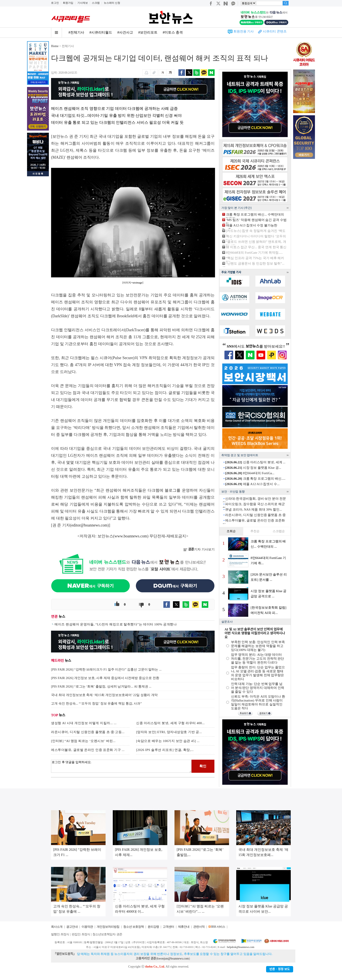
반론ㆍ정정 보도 (280, 969)
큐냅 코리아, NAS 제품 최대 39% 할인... (253, 510)
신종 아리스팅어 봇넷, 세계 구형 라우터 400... (170, 723)
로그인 (55, 3)
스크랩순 (279, 531)
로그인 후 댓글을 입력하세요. (121, 766)
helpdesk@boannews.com (240, 947)
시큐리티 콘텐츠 (275, 31)
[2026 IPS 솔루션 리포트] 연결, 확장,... (165, 750)
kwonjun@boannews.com (173, 959)
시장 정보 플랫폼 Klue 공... (253, 468)
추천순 (255, 531)
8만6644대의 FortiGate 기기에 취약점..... (254, 253)
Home (55, 46)
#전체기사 (76, 32)
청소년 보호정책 (133, 927)
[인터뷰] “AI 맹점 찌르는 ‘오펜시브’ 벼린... (83, 741)
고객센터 (168, 927)
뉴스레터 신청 (112, 3)
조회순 (231, 531)
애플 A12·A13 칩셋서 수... (252, 484)
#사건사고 (125, 32)
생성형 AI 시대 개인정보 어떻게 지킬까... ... (84, 723)
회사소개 (57, 927)
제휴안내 (184, 927)
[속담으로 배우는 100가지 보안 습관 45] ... (168, 741)
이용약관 (87, 927)
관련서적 (199, 927)
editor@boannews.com (89, 525)
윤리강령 (153, 927)
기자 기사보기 (199, 549)
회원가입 (68, 3)
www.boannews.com (131, 536)
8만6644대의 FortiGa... (250, 473)
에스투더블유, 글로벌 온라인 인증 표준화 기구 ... (88, 750)
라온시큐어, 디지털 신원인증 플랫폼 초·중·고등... (88, 732)
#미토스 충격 (173, 32)
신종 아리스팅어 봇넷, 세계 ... (255, 462)
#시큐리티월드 (101, 32)
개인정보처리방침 (108, 927)
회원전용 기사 (244, 31)
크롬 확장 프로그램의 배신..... (255, 479)
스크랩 (96, 3)
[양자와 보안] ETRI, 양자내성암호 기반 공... (169, 732)
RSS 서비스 (218, 927)
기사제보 (83, 3)
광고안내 (72, 927)
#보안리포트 (148, 32)
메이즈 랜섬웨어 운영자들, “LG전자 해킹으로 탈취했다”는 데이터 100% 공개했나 (116, 624)
